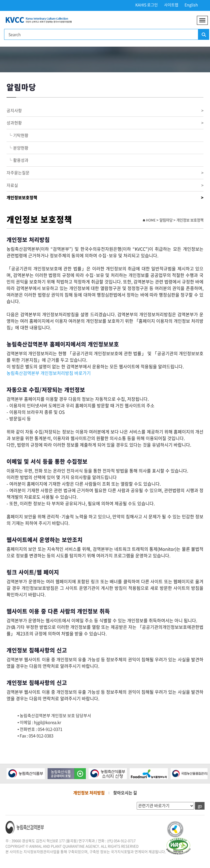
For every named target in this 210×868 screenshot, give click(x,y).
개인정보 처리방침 (89, 793)
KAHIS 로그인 (147, 5)
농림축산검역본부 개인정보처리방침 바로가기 (49, 373)
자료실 (105, 185)
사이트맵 (171, 5)
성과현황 (105, 123)
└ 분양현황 (17, 148)
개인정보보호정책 (105, 198)
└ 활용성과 (17, 160)
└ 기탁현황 (17, 135)
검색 (203, 35)
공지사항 (105, 111)
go (200, 806)
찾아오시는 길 (125, 793)
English (191, 5)
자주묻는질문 (105, 173)
